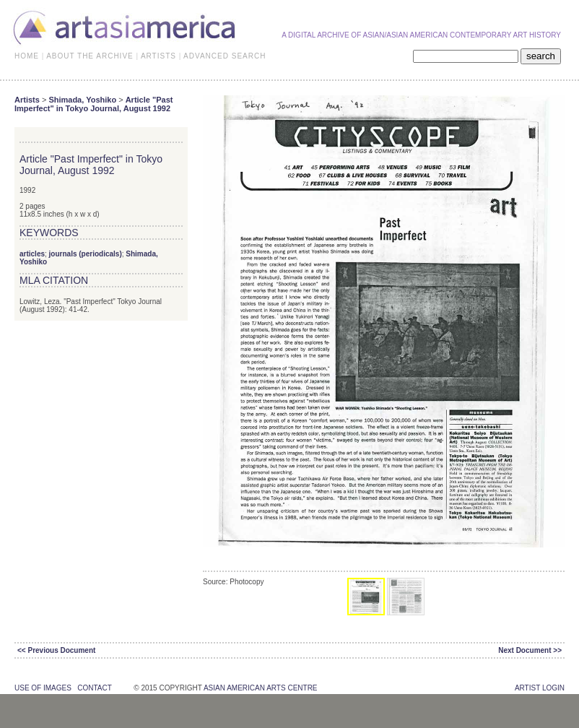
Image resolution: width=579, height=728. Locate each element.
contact (94, 688)
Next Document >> (530, 650)
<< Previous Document (56, 650)
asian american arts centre (261, 688)
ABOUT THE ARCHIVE (90, 56)
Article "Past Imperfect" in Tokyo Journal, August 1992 (93, 104)
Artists (27, 100)
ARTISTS (158, 56)
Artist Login (540, 688)
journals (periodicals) (86, 254)
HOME (27, 56)
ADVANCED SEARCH (225, 56)
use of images (43, 688)
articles (32, 254)
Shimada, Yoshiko (82, 100)
